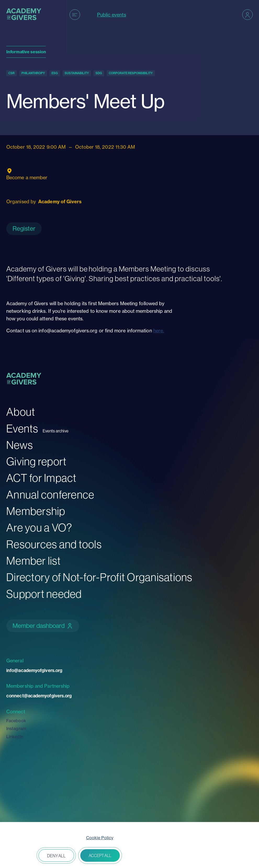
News (20, 445)
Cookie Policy (100, 838)
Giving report (36, 461)
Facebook (16, 721)
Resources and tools (54, 544)
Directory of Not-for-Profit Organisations (99, 577)
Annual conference (50, 494)
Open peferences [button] (19, 856)
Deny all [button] (56, 856)
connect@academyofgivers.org (39, 696)
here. (159, 331)
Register (24, 228)
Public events (112, 15)
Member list (33, 561)
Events (22, 428)
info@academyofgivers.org (34, 670)
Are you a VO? (39, 527)
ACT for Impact (41, 478)
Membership (36, 511)
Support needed (44, 594)
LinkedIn (15, 737)
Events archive (56, 431)
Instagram (16, 728)
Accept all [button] (100, 855)
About (21, 412)
